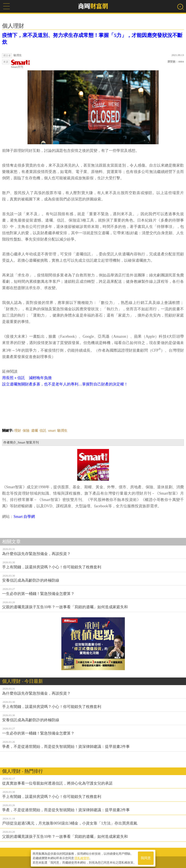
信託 (43, 431)
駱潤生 (62, 431)
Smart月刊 (21, 64)
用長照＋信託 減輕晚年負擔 (27, 378)
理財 (18, 431)
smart (52, 431)
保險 (26, 431)
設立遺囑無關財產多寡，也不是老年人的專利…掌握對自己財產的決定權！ (65, 384)
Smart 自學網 (24, 517)
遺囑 (34, 431)
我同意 (146, 858)
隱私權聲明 (82, 858)
